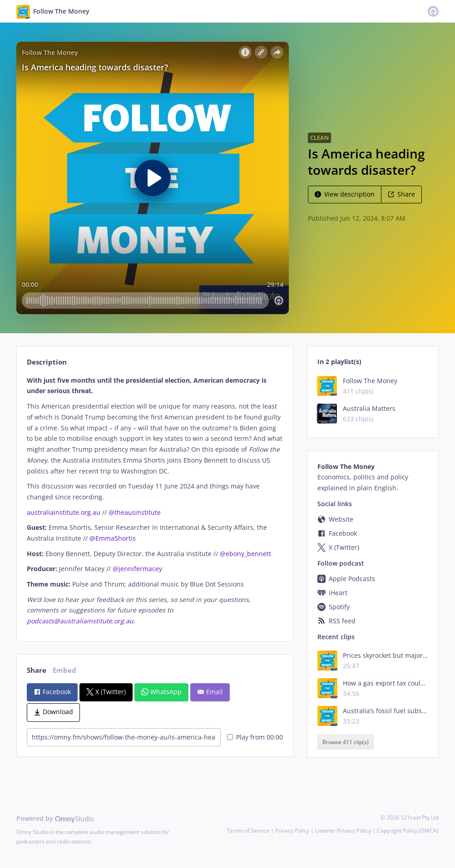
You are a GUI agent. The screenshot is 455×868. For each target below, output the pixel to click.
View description (345, 194)
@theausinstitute (135, 512)
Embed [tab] (64, 670)
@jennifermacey (137, 569)
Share (401, 194)
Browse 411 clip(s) (346, 742)
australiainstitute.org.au (64, 512)
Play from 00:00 (255, 737)
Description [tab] (47, 362)
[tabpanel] (155, 501)
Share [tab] (37, 670)
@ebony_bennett (245, 554)
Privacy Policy (292, 831)
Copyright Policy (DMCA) (408, 831)
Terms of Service (248, 831)
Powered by (55, 818)
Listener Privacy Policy (343, 831)
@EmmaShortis (113, 538)
